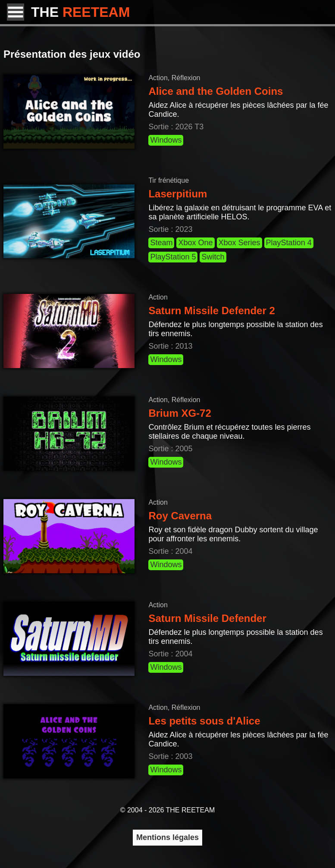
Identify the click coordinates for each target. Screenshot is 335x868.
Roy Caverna (180, 516)
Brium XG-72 (180, 413)
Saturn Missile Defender (207, 618)
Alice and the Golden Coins (216, 91)
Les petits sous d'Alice (204, 721)
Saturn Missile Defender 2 (211, 311)
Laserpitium (178, 194)
